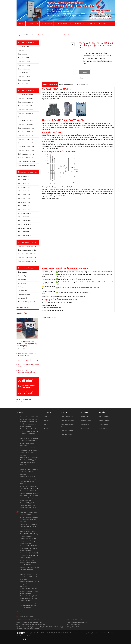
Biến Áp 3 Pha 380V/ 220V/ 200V (63, 24)
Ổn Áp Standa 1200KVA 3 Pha (26, 165)
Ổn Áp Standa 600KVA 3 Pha (26, 154)
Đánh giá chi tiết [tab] (83, 85)
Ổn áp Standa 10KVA (24, 65)
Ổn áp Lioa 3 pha (23, 276)
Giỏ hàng (47, 429)
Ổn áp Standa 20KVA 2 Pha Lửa (27, 254)
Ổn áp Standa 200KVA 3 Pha (26, 136)
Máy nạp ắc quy (22, 291)
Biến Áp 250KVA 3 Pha (24, 224)
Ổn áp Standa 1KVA (23, 47)
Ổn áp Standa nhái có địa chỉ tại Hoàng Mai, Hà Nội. (27, 355)
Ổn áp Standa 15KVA (24, 69)
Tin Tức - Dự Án (102, 24)
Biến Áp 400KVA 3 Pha (24, 232)
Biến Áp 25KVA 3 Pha (24, 191)
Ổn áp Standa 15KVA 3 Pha (26, 102)
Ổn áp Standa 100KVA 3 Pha (26, 128)
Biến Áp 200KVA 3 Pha (24, 221)
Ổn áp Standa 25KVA (24, 76)
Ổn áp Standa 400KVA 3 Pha (26, 147)
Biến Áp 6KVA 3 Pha (24, 176)
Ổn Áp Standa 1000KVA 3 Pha (26, 162)
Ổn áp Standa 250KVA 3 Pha (26, 139)
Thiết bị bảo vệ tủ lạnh (24, 294)
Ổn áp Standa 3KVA (23, 54)
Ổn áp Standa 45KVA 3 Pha (26, 117)
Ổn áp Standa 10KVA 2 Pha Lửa (27, 246)
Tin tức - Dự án (22, 313)
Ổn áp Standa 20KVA (24, 73)
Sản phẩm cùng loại (50, 318)
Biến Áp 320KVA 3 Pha (24, 228)
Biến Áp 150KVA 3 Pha (24, 217)
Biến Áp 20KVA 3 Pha (24, 187)
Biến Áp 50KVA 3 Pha (24, 202)
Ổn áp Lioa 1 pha (23, 272)
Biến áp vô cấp (22, 283)
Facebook (19, 402)
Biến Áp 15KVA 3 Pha (24, 184)
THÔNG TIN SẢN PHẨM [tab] (50, 85)
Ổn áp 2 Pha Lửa (79, 24)
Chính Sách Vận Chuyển (68, 421)
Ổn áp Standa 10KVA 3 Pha (26, 98)
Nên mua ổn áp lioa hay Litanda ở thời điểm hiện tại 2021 (29, 365)
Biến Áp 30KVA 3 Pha (24, 195)
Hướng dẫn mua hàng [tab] (67, 85)
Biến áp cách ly (22, 280)
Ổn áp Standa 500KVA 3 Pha (26, 150)
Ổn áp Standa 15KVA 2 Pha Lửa (27, 250)
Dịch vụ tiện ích (85, 425)
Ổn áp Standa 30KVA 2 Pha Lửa (27, 258)
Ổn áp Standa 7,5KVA (24, 62)
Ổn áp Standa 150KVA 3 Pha (26, 132)
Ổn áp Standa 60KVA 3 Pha (26, 121)
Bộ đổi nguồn (22, 287)
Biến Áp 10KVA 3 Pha (24, 180)
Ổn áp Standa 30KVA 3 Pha (26, 113)
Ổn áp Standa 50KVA (24, 84)
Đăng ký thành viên (103, 429)
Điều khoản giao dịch (86, 421)
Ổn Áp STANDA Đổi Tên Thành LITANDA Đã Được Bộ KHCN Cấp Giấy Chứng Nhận (27, 344)
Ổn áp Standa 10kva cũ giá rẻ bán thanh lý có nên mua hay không (27, 372)
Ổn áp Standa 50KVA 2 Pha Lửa (27, 261)
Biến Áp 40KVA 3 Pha (24, 198)
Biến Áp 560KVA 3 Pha (24, 236)
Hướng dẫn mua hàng (103, 417)
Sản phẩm (47, 421)
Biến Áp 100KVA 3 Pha (24, 213)
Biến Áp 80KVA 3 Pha (24, 210)
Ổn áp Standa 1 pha (33, 24)
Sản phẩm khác (91, 24)
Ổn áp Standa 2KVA (23, 50)
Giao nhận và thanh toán (104, 421)
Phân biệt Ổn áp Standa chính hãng (28, 360)
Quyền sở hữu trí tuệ (86, 429)
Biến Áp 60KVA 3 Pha (24, 206)
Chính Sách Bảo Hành (67, 431)
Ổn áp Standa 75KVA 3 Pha (26, 124)
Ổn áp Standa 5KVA (23, 58)
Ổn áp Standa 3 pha (47, 24)
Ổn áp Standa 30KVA (24, 80)
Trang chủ (47, 417)
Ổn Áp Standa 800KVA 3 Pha (26, 158)
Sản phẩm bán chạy (23, 307)
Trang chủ (21, 24)
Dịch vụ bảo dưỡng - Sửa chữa (27, 302)
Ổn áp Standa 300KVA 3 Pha (26, 143)
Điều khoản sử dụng (86, 417)
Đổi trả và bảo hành (103, 425)
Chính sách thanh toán (67, 417)
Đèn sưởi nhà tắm (23, 298)
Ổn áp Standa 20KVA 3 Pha (26, 106)
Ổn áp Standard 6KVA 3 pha (26, 95)
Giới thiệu (21, 28)
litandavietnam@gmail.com (27, 616)
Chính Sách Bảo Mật (67, 435)
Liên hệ (46, 425)
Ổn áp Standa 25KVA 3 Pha (26, 110)
